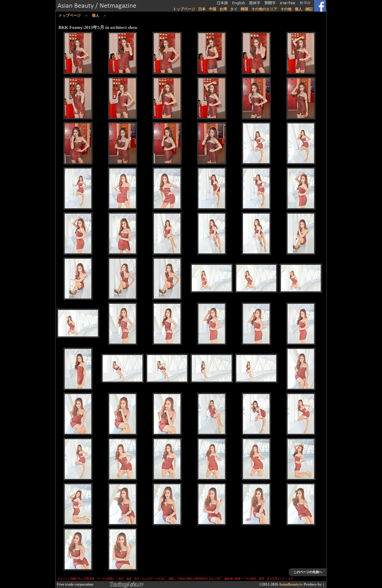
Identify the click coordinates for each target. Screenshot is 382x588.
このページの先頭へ (308, 572)
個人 (298, 9)
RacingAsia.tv (127, 584)
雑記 (309, 9)
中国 (212, 9)
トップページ (184, 9)
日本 (202, 9)
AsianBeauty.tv (291, 584)
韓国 (244, 9)
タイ (234, 9)
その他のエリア (264, 9)
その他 (286, 9)
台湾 (223, 9)
